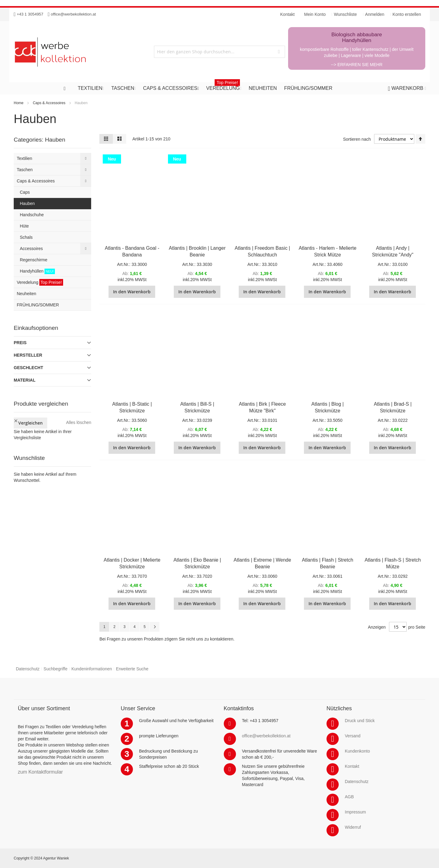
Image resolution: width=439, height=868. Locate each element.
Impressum (355, 812)
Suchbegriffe (55, 669)
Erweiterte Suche (132, 669)
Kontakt (352, 766)
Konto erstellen (407, 14)
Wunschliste (345, 14)
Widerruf (353, 827)
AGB (349, 797)
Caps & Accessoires (49, 103)
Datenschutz (28, 669)
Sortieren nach (357, 139)
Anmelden (375, 14)
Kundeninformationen (92, 669)
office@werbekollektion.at (73, 14)
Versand (353, 736)
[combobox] (220, 52)
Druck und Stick (360, 721)
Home (19, 103)
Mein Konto (315, 14)
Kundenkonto (357, 751)
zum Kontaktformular (41, 772)
